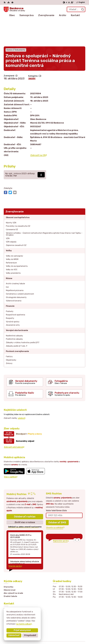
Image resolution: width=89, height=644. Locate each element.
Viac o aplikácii (11, 450)
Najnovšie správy (61, 514)
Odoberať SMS (57, 496)
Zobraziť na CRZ (39, 128)
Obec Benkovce (78, 635)
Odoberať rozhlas (25, 490)
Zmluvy (32, 52)
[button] (75, 513)
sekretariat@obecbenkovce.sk (18, 605)
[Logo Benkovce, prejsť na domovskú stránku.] (14, 9)
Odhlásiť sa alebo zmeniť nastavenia (25, 500)
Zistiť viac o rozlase (25, 495)
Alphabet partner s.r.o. (75, 632)
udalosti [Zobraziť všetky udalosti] (22, 391)
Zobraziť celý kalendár (14, 420)
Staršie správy (15, 539)
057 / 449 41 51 (11, 603)
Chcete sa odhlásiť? (55, 501)
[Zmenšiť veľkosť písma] (67, 2)
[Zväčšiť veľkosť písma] (72, 2)
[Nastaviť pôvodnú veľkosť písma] (69, 2)
